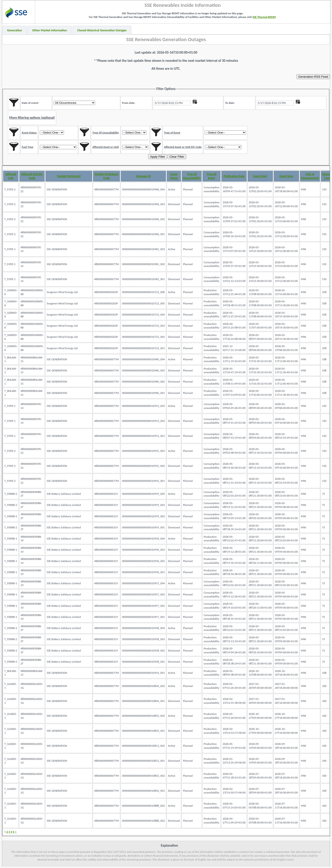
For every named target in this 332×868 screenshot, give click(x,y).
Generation (15, 30)
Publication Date (234, 176)
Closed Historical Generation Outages (102, 30)
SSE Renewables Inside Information (183, 5)
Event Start (260, 176)
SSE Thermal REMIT (264, 17)
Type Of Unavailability (192, 176)
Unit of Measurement (310, 176)
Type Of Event (212, 176)
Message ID (143, 176)
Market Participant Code (106, 176)
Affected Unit (11, 176)
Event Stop (286, 176)
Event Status (174, 176)
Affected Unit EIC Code (32, 176)
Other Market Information (50, 30)
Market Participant (69, 176)
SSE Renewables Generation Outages (166, 39)
